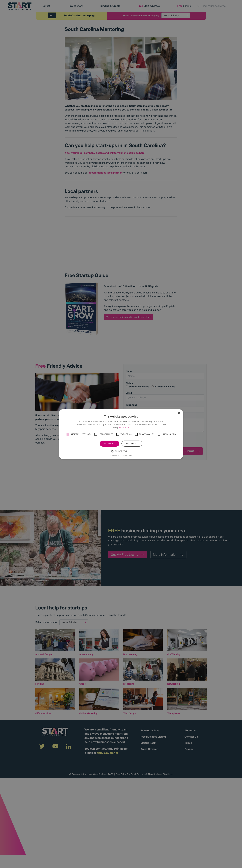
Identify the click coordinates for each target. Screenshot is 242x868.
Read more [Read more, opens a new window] (124, 427)
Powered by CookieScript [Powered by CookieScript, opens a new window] (121, 455)
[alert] (121, 434)
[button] (68, 434)
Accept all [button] (110, 443)
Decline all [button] (132, 443)
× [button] (179, 413)
